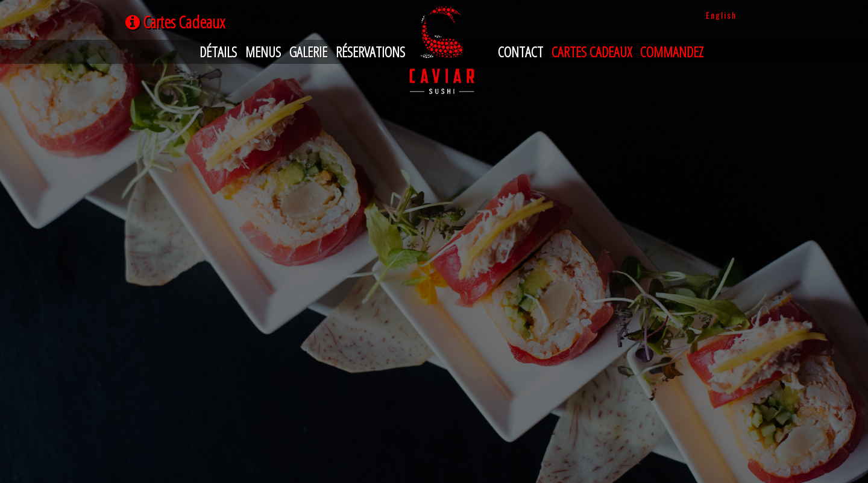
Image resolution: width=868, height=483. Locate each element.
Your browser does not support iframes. (434, 118)
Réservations (370, 52)
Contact (520, 52)
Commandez (672, 52)
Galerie (308, 52)
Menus (263, 52)
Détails (218, 52)
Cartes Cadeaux (592, 52)
